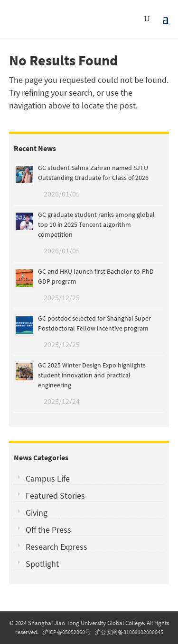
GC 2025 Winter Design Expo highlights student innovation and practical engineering (92, 375)
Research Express (56, 547)
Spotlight (42, 564)
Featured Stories (55, 496)
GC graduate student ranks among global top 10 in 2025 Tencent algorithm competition (96, 224)
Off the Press (48, 530)
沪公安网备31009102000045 (129, 632)
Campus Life (48, 479)
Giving (37, 513)
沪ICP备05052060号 (67, 632)
